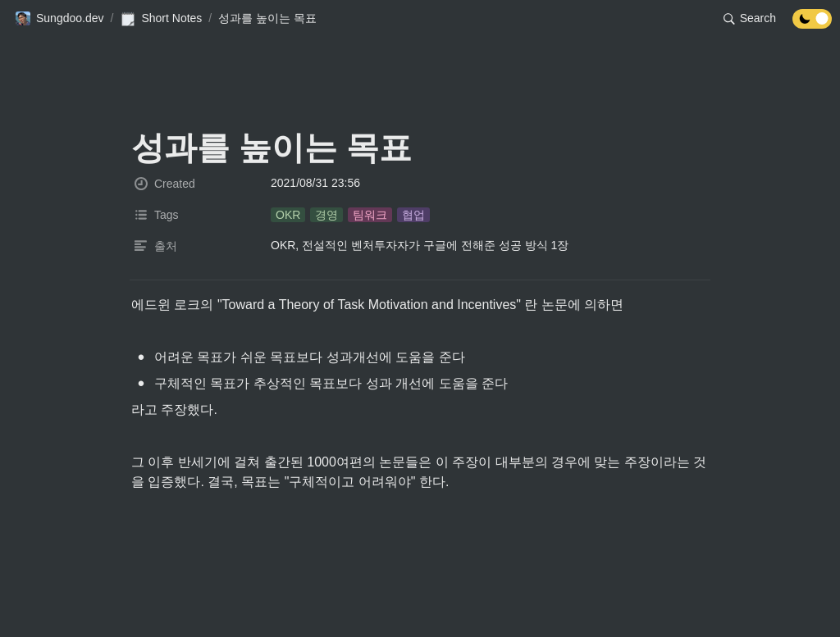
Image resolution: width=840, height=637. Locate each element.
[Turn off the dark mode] (812, 24)
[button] (59, 19)
